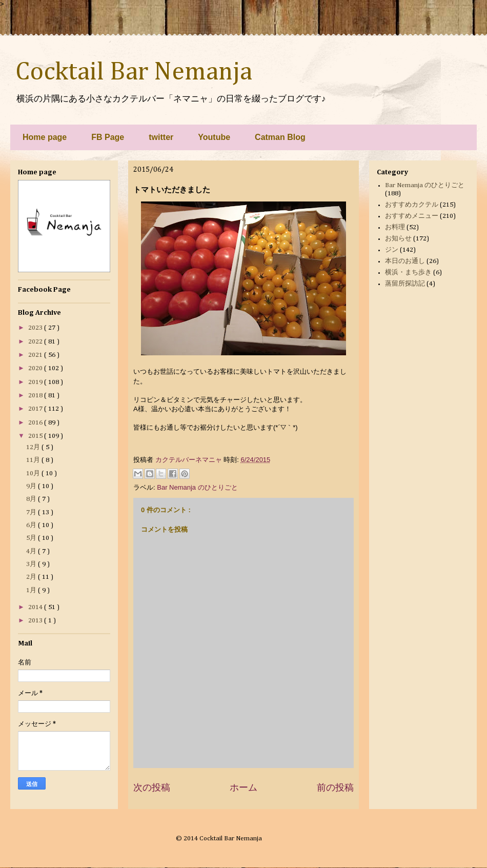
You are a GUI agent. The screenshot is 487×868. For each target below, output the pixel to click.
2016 (36, 423)
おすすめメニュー (412, 216)
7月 (32, 512)
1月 (32, 590)
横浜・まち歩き (408, 272)
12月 (34, 447)
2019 (36, 382)
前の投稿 (335, 788)
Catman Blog (280, 137)
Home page (45, 137)
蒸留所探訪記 (405, 284)
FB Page (108, 137)
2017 (36, 409)
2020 (36, 368)
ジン (392, 250)
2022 (36, 342)
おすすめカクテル (412, 205)
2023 (36, 328)
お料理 (395, 227)
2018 (36, 396)
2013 (36, 621)
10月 (34, 473)
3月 (32, 564)
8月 (32, 499)
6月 (32, 525)
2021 (36, 355)
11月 (34, 460)
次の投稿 (152, 788)
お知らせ (398, 239)
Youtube (214, 137)
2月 (32, 577)
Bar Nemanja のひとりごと (197, 487)
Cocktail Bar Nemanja (134, 72)
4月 (32, 551)
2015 (36, 436)
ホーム (243, 788)
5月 (32, 538)
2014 (36, 607)
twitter (161, 137)
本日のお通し (405, 261)
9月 (32, 486)
